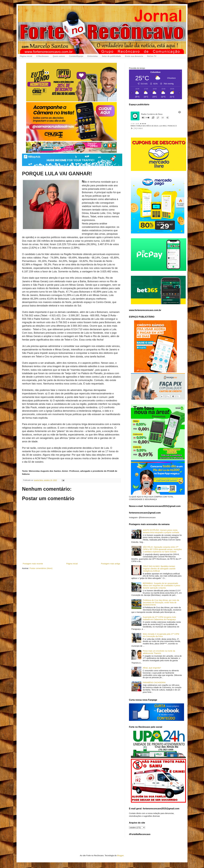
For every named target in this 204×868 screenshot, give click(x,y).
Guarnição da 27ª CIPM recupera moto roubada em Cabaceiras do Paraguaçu (159, 618)
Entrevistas (93, 56)
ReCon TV (152, 56)
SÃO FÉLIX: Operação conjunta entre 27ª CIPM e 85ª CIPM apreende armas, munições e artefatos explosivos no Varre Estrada (162, 549)
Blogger (120, 855)
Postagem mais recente (33, 564)
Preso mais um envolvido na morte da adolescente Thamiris (159, 652)
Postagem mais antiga (110, 564)
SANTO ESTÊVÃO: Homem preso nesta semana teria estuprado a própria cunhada (161, 531)
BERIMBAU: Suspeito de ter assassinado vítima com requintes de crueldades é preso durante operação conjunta (161, 586)
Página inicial (26, 56)
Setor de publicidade (111, 56)
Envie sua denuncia (134, 56)
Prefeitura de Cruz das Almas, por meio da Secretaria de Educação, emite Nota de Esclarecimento (161, 603)
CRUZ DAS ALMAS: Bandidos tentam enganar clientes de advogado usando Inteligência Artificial (159, 569)
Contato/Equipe (76, 56)
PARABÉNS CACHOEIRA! (154, 683)
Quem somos (59, 56)
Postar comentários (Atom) (41, 568)
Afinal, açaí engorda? (152, 668)
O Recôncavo (42, 56)
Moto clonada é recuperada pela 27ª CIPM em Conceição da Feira (161, 635)
